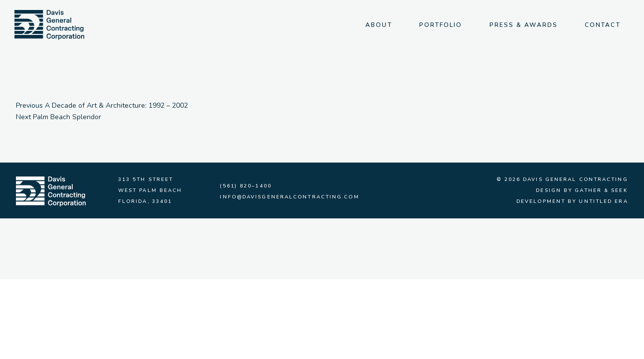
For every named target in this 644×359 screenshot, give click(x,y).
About (379, 25)
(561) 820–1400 (245, 186)
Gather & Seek (601, 190)
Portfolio (441, 25)
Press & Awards (524, 25)
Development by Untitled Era (572, 201)
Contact (603, 25)
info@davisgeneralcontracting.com (289, 197)
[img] (49, 25)
